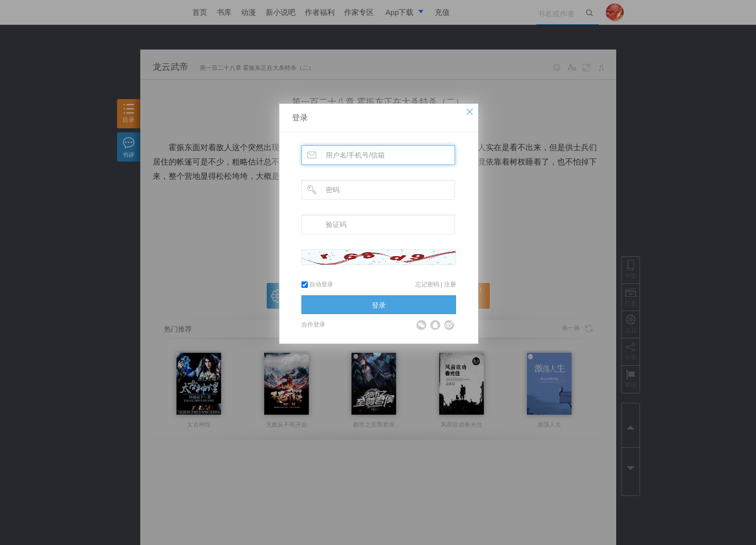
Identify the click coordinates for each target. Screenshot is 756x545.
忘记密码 (427, 284)
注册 (450, 284)
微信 (421, 325)
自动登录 (317, 284)
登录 (300, 118)
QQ (435, 325)
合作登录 (313, 325)
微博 (449, 325)
